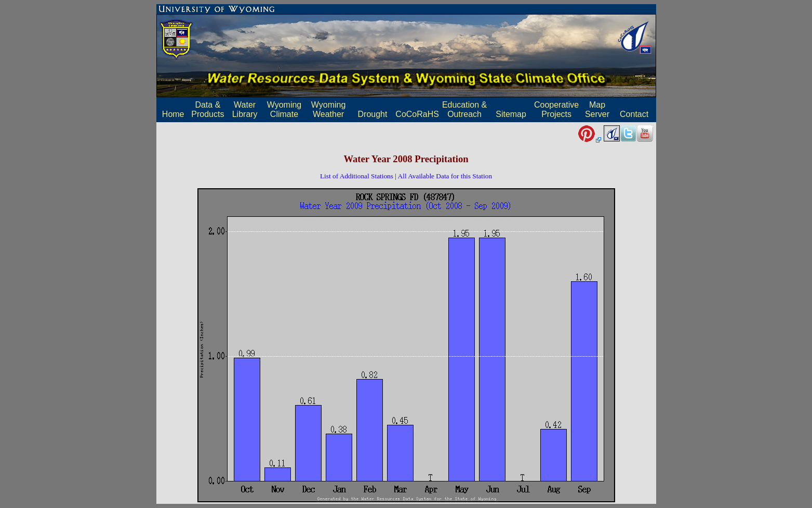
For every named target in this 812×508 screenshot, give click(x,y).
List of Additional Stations (357, 176)
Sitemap (511, 114)
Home (173, 114)
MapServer (597, 109)
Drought (373, 114)
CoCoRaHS (417, 114)
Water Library (245, 109)
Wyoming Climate (284, 109)
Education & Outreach (464, 109)
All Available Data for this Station (445, 176)
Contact (634, 114)
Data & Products (208, 109)
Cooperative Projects (556, 109)
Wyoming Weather (329, 109)
